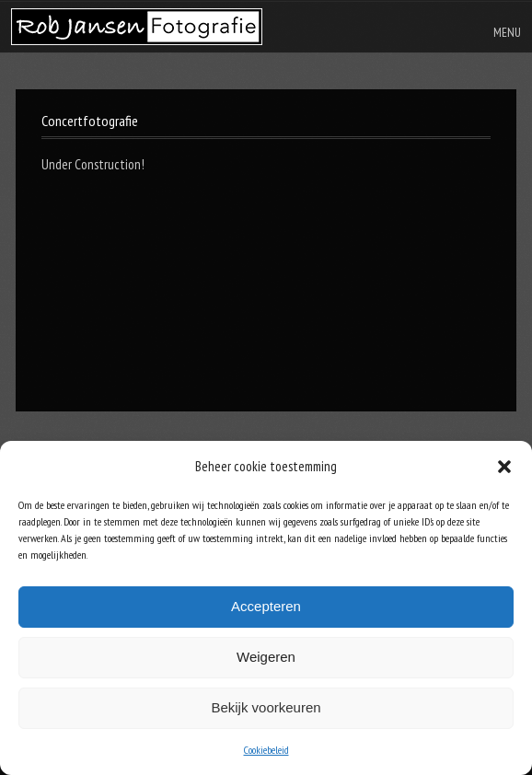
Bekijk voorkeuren (266, 707)
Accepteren (266, 606)
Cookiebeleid (266, 750)
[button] (504, 467)
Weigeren (266, 657)
